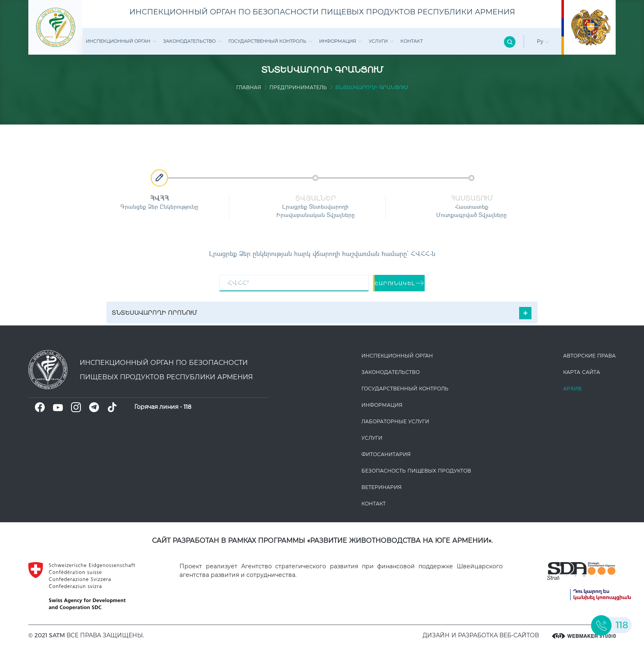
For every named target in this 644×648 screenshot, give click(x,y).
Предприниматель (298, 87)
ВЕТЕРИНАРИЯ (382, 487)
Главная (249, 87)
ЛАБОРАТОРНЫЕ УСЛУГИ (395, 421)
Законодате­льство (192, 41)
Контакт (412, 41)
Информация (341, 41)
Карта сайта (582, 372)
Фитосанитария (386, 454)
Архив (572, 389)
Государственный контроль (270, 41)
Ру (543, 41)
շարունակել (400, 283)
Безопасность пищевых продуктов (416, 471)
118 (187, 407)
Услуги (381, 41)
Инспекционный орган (121, 41)
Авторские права (589, 356)
